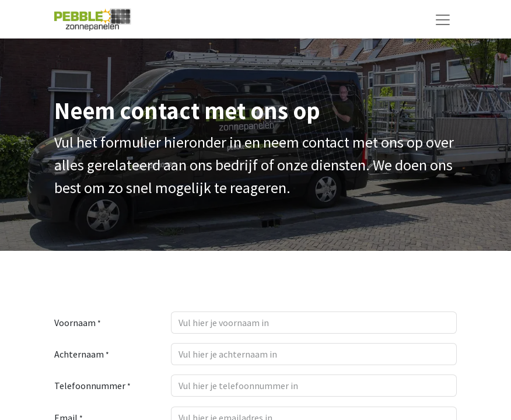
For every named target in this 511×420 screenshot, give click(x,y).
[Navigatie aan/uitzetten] (443, 19)
